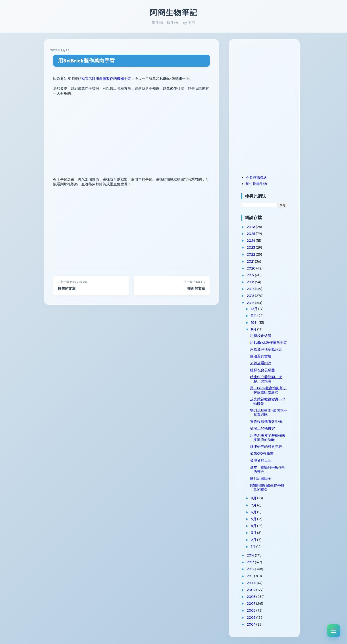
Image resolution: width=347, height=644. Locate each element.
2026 (251, 227)
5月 (254, 519)
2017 (251, 289)
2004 (252, 624)
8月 (254, 498)
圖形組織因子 (261, 478)
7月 (254, 505)
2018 (251, 282)
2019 (251, 275)
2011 (250, 576)
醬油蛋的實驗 (261, 356)
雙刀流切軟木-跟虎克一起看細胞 (269, 412)
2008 (252, 597)
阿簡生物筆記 (173, 12)
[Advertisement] (269, 76)
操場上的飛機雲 (262, 428)
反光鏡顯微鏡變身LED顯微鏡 (268, 401)
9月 (254, 329)
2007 (251, 603)
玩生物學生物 (256, 184)
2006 (252, 610)
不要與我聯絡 (256, 177)
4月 (254, 526)
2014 (251, 555)
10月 (255, 322)
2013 (251, 562)
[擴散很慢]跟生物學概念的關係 (267, 487)
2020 (252, 268)
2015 (251, 303)
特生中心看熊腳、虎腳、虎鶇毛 (266, 379)
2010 (251, 583)
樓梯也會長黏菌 (262, 370)
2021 (251, 261)
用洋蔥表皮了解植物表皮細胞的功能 (268, 437)
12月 (255, 309)
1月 (254, 547)
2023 (251, 247)
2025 (251, 234)
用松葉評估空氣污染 (266, 349)
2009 (252, 590)
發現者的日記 (261, 460)
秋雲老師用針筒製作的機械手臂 (106, 78)
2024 (251, 241)
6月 (254, 512)
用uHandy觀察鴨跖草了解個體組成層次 (268, 390)
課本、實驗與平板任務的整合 (268, 469)
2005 (252, 617)
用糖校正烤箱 (261, 336)
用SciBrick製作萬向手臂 (86, 61)
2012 (251, 569)
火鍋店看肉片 (261, 363)
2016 (251, 296)
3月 (254, 533)
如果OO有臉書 (262, 453)
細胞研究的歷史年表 (266, 446)
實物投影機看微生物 (266, 421)
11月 (254, 316)
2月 (254, 540)
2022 (251, 254)
